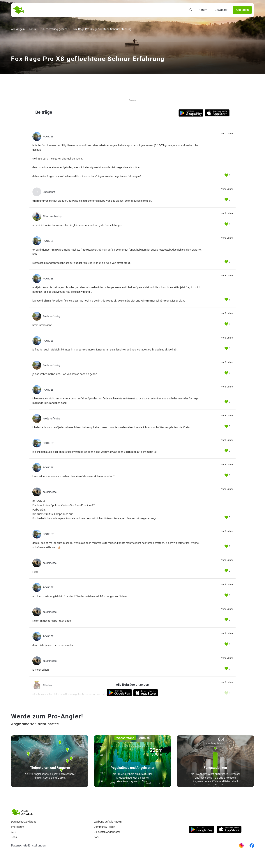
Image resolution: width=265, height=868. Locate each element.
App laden (242, 10)
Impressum (17, 827)
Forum (203, 10)
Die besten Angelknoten (107, 832)
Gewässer (221, 10)
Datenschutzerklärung (24, 822)
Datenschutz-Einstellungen (28, 845)
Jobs (14, 837)
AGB (14, 832)
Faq (96, 837)
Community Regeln (105, 827)
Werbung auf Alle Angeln (108, 822)
